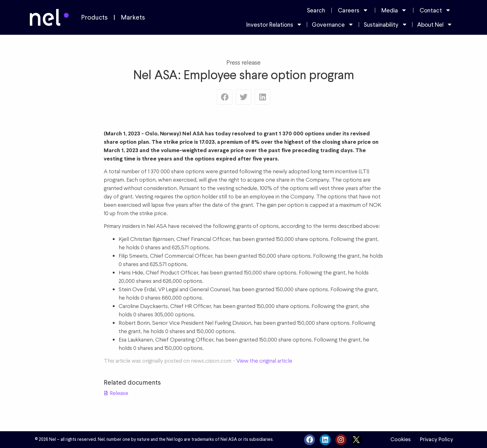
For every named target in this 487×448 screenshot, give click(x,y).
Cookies (401, 439)
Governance (333, 24)
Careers (353, 10)
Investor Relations (274, 24)
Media (394, 10)
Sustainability (386, 24)
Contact (435, 10)
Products (94, 17)
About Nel (435, 24)
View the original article (264, 361)
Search (316, 10)
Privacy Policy (437, 439)
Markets (133, 17)
